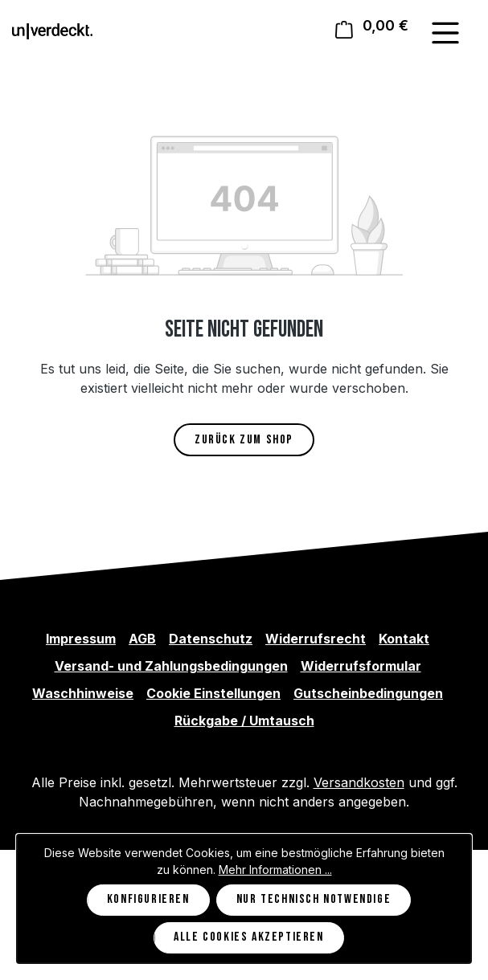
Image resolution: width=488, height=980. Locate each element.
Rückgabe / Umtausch (244, 721)
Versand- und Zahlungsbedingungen (171, 666)
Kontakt (404, 639)
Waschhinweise (83, 693)
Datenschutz (211, 639)
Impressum (81, 639)
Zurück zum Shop (244, 440)
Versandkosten (359, 782)
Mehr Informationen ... (275, 870)
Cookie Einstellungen (213, 693)
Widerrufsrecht (316, 639)
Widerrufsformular (361, 666)
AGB (142, 639)
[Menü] (445, 33)
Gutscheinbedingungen (368, 693)
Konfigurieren (148, 899)
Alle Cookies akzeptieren (248, 937)
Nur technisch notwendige (314, 899)
